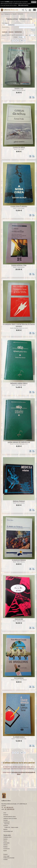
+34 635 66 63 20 (9, 809)
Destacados (6, 843)
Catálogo (5, 32)
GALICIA (15, 14)
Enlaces (5, 854)
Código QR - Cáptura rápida (11, 827)
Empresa (6, 815)
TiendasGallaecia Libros (10, 817)
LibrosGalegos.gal (8, 831)
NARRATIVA (20, 14)
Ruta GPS (7, 824)
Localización (7, 822)
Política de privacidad (9, 858)
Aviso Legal (6, 856)
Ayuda (5, 851)
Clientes (6, 845)
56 (22, 41)
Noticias (5, 829)
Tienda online (7, 835)
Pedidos (6, 847)
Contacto (6, 826)
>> (25, 41)
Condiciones (7, 849)
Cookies (6, 860)
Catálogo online (8, 14)
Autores (5, 839)
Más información (23, 5)
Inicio (2, 14)
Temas (5, 841)
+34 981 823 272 (8, 808)
